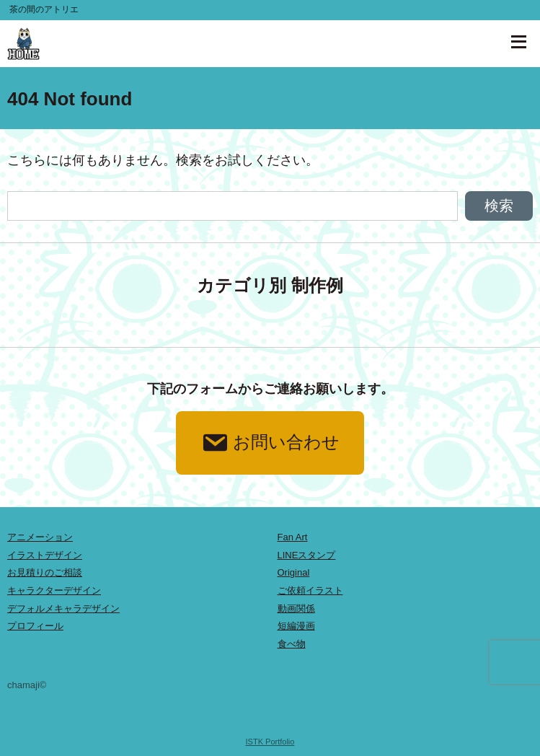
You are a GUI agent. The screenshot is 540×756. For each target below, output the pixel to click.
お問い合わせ (270, 443)
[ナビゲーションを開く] (518, 42)
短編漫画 (296, 626)
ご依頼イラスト (310, 590)
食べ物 (292, 644)
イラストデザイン (45, 555)
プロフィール (35, 626)
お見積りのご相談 (45, 572)
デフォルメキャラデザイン (63, 608)
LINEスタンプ (307, 555)
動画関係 (296, 608)
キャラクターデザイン (54, 590)
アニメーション (40, 537)
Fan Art (293, 537)
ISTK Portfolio (270, 742)
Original (294, 572)
